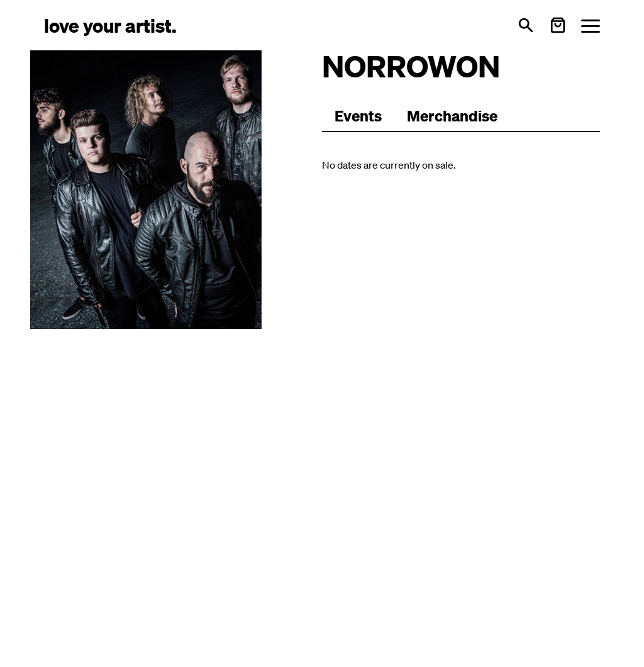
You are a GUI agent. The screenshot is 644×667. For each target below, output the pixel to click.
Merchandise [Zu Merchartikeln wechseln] (452, 116)
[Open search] (526, 25)
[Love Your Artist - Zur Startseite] (110, 25)
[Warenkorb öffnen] (558, 25)
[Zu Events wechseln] (358, 116)
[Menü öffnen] (591, 25)
